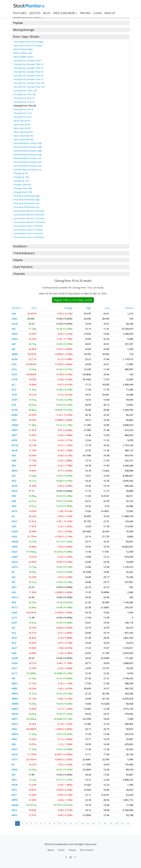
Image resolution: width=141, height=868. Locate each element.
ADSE (14, 440)
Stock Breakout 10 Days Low (27, 158)
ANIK (14, 739)
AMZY (15, 724)
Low (107, 308)
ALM (14, 653)
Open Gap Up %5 (22, 128)
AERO (15, 471)
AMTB (15, 714)
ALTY (14, 673)
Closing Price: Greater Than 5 (28, 60)
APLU (14, 790)
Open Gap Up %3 (22, 124)
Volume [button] (18, 260)
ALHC (14, 638)
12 (71, 823)
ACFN (15, 379)
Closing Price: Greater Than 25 (28, 72)
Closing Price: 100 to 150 (25, 91)
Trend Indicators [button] (23, 253)
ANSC (15, 749)
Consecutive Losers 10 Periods (29, 237)
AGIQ (14, 536)
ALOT (15, 668)
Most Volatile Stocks (23, 57)
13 (76, 823)
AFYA (14, 511)
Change (68, 308)
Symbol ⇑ (17, 308)
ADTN (15, 445)
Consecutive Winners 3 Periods (29, 211)
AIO (14, 577)
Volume (129, 308)
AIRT (14, 587)
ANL (14, 744)
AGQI (14, 552)
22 (128, 823)
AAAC (15, 319)
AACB (15, 324)
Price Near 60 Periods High (27, 200)
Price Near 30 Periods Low (26, 203)
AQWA (15, 805)
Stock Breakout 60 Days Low (27, 169)
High (89, 308)
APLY (14, 795)
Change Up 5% (21, 173)
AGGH (15, 531)
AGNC (15, 547)
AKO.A (15, 597)
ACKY (14, 395)
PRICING (85, 13)
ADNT (15, 430)
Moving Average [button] (23, 30)
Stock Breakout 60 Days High (28, 154)
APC (14, 775)
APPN (15, 800)
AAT (14, 344)
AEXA (14, 491)
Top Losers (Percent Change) (28, 45)
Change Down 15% (23, 192)
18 (105, 823)
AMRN (15, 704)
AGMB (15, 542)
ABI (13, 349)
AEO (14, 466)
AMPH (15, 694)
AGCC (15, 521)
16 (94, 823)
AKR (14, 602)
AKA (14, 592)
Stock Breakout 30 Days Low (27, 166)
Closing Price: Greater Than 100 (29, 83)
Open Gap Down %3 (23, 136)
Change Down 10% (23, 188)
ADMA (15, 425)
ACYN (15, 410)
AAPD (15, 334)
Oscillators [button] (20, 246)
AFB (14, 496)
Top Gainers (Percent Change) (28, 42)
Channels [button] (19, 274)
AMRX (15, 709)
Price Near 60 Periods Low (26, 207)
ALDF (14, 623)
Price (34, 308)
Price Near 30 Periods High (27, 196)
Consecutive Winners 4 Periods (29, 215)
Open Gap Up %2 (22, 121)
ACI (13, 384)
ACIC (14, 390)
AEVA (14, 486)
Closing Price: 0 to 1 (23, 117)
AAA (14, 314)
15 (88, 823)
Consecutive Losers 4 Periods (28, 230)
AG (13, 516)
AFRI (14, 506)
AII (13, 572)
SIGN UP (110, 13)
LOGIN (97, 13)
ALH (14, 633)
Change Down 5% (22, 185)
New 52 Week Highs (23, 49)
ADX (14, 455)
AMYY (15, 719)
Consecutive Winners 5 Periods (29, 218)
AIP (13, 582)
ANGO (15, 734)
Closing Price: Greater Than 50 (28, 76)
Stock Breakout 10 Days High (28, 143)
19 (111, 823)
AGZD (15, 562)
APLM (15, 785)
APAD (15, 770)
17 (99, 823)
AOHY (15, 754)
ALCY (14, 618)
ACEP (14, 374)
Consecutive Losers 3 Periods (28, 226)
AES (14, 476)
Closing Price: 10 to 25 (25, 106)
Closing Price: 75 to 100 (25, 94)
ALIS (14, 643)
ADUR (15, 450)
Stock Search (87, 850)
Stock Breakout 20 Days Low (27, 162)
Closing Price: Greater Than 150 (29, 87)
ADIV (14, 420)
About (51, 850)
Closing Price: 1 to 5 (23, 113)
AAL (14, 329)
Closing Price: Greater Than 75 (28, 79)
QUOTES (35, 13)
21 (122, 823)
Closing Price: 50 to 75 (24, 98)
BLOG (47, 13)
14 (82, 823)
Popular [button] (18, 23)
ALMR (15, 658)
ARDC (15, 815)
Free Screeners (65, 13)
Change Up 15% (21, 181)
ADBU (15, 415)
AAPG (15, 339)
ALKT (14, 648)
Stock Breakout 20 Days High (28, 147)
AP (13, 764)
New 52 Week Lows (23, 53)
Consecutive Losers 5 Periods (28, 233)
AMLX (15, 683)
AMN (14, 688)
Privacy (72, 850)
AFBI (14, 501)
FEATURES (20, 13)
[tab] (71, 23)
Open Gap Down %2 (23, 132)
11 (65, 823)
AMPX (15, 699)
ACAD (15, 359)
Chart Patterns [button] (22, 267)
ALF (14, 628)
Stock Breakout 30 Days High (28, 151)
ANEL (14, 729)
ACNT (15, 400)
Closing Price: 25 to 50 (24, 102)
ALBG (14, 612)
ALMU (15, 663)
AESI (14, 481)
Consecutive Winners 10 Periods (29, 222)
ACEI (14, 364)
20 (117, 823)
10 (59, 823)
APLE (14, 780)
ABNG (15, 354)
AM (13, 678)
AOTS (15, 759)
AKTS (15, 607)
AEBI (14, 460)
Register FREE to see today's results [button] (73, 300)
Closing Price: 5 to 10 (23, 109)
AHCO (15, 567)
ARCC (15, 810)
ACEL (14, 369)
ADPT (15, 435)
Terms (61, 850)
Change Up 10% (21, 177)
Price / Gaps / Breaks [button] (26, 37)
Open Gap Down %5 (23, 139)
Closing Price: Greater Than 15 (28, 68)
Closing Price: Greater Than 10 (28, 64)
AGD (14, 526)
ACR (14, 405)
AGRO (15, 557)
